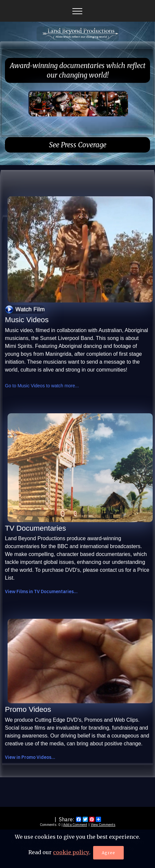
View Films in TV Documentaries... (41, 591)
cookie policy (71, 854)
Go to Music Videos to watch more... (42, 386)
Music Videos (27, 320)
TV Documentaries (35, 528)
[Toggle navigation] (77, 11)
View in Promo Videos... (30, 757)
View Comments (103, 825)
